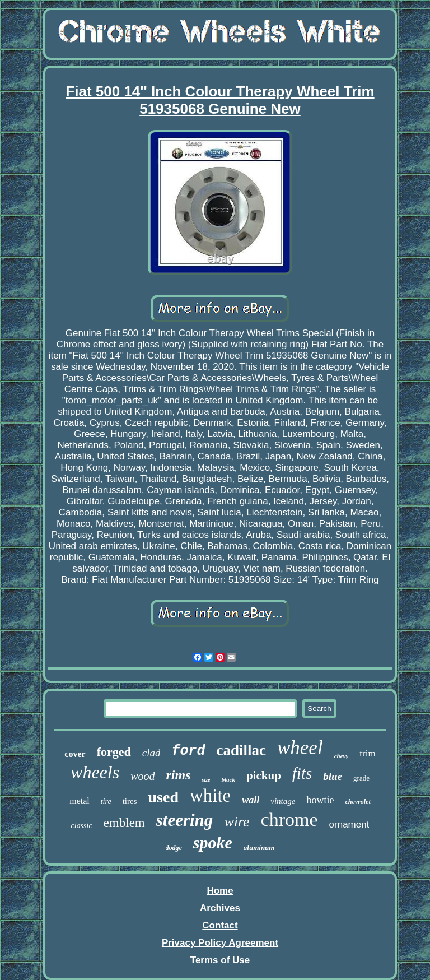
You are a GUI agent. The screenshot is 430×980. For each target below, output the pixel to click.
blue (333, 776)
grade (361, 778)
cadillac (241, 750)
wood (142, 776)
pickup (264, 775)
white (210, 796)
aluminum (259, 847)
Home (220, 891)
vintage (283, 801)
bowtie (320, 800)
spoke (213, 842)
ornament (349, 825)
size (206, 780)
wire (237, 822)
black (228, 779)
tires (130, 801)
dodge (174, 848)
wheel (300, 748)
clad (151, 753)
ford (188, 751)
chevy (342, 756)
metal (80, 801)
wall (251, 800)
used (163, 797)
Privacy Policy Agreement (220, 943)
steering (185, 820)
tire (106, 802)
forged (114, 752)
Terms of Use (220, 960)
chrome (289, 819)
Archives (220, 908)
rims (178, 775)
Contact (220, 925)
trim (367, 753)
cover (75, 754)
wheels (95, 772)
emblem (124, 823)
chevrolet (357, 802)
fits (302, 773)
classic (82, 826)
